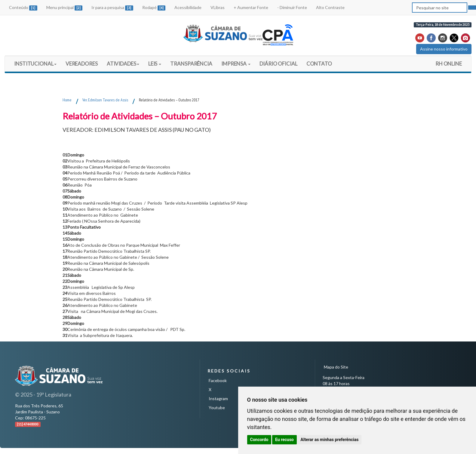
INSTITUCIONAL (35, 64)
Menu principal (64, 8)
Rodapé (154, 8)
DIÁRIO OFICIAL (278, 66)
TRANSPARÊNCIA (191, 64)
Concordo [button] (259, 440)
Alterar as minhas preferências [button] (329, 440)
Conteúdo (23, 8)
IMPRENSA (236, 64)
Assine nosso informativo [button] (444, 49)
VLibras (218, 7)
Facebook (218, 380)
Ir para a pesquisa (112, 8)
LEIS (155, 64)
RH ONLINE (449, 64)
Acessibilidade (188, 7)
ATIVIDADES (123, 64)
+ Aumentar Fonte (251, 7)
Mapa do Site (336, 367)
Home (67, 100)
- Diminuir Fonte (292, 7)
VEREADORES (82, 64)
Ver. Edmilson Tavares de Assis (105, 100)
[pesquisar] (472, 8)
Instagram (218, 398)
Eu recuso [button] (284, 440)
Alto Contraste (330, 7)
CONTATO (319, 64)
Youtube (217, 408)
